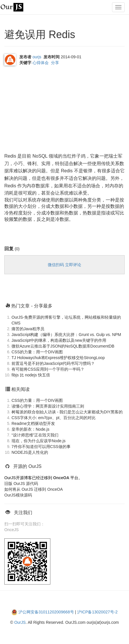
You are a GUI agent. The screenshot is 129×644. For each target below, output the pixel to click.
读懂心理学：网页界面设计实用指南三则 (48, 406)
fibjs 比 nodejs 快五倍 (31, 375)
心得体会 (41, 63)
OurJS (20, 622)
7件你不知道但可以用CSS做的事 (41, 447)
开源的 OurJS (27, 466)
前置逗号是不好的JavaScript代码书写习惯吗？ (53, 363)
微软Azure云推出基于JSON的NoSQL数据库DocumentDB (63, 346)
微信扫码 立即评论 (64, 265)
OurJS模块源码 (18, 495)
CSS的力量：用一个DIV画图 (37, 352)
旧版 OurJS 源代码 (21, 484)
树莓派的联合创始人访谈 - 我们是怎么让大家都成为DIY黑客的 (67, 412)
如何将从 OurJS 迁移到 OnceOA (34, 489)
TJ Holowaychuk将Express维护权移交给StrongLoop (58, 358)
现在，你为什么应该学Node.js (38, 441)
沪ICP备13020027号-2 (97, 612)
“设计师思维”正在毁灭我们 (35, 435)
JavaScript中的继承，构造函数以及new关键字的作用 (59, 340)
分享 (55, 63)
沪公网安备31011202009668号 (46, 612)
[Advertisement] (48, 110)
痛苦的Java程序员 (28, 329)
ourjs (37, 57)
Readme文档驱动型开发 (33, 423)
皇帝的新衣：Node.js (30, 429)
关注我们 (23, 513)
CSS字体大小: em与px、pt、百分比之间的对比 (54, 418)
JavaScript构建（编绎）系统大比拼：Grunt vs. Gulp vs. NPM (66, 335)
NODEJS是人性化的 (30, 452)
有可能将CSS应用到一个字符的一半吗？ (48, 369)
